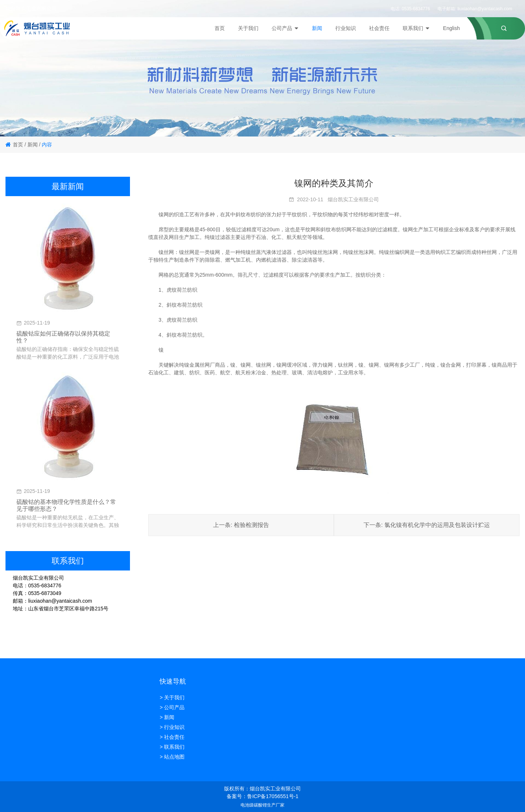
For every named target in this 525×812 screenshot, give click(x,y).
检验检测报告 (252, 525)
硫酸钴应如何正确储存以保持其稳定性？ (63, 337)
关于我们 (248, 28)
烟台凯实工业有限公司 (353, 199)
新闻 (317, 28)
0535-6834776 (416, 9)
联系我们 (416, 28)
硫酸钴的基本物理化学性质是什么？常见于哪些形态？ (66, 505)
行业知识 (346, 28)
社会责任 (379, 28)
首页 (220, 28)
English (451, 28)
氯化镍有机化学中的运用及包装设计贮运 (437, 525)
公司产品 (285, 28)
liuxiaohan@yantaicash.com (485, 9)
